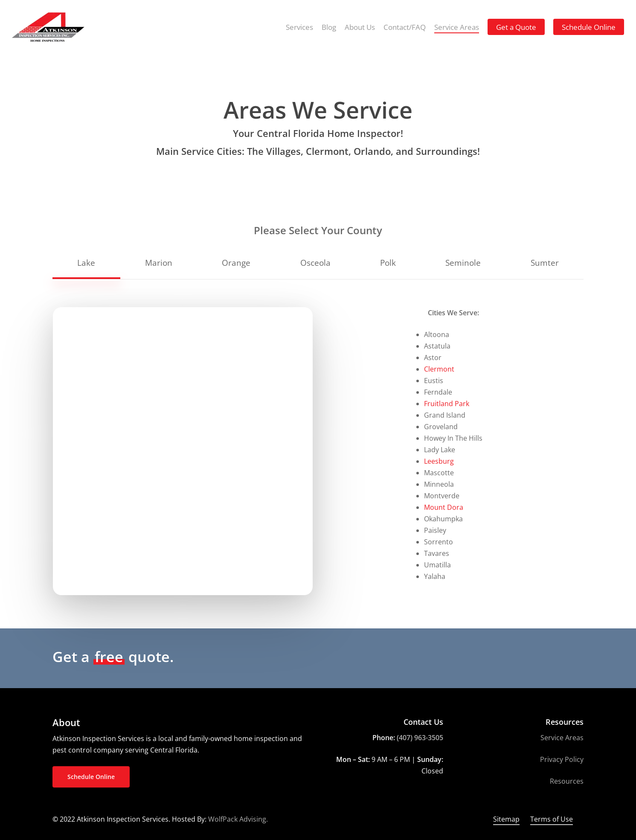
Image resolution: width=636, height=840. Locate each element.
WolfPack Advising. (238, 819)
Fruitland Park (447, 404)
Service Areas (562, 738)
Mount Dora (444, 507)
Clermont (439, 369)
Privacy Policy (562, 759)
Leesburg (439, 461)
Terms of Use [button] (552, 819)
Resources (567, 781)
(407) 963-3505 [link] (420, 738)
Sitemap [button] (506, 819)
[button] (86, 263)
